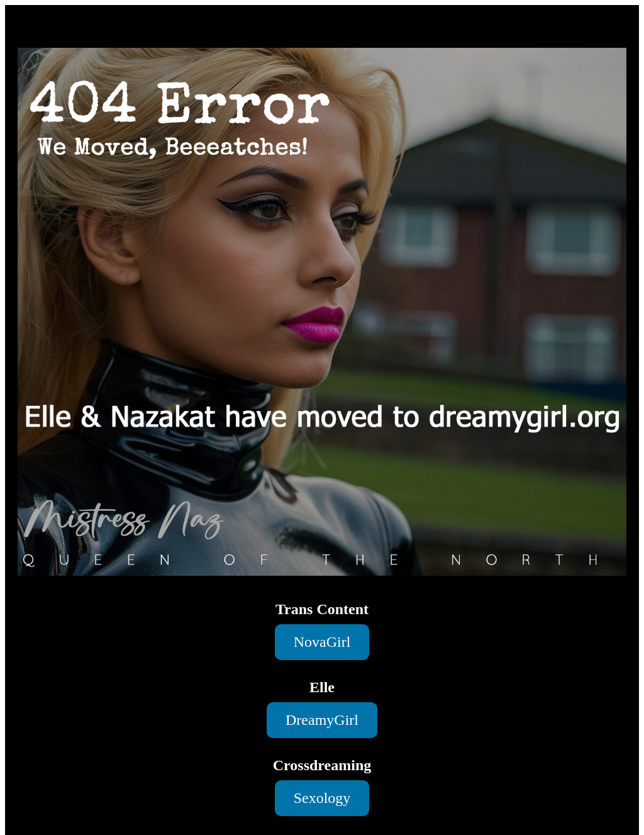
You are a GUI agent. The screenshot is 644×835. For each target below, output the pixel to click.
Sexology (322, 798)
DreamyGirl (322, 720)
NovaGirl (322, 642)
